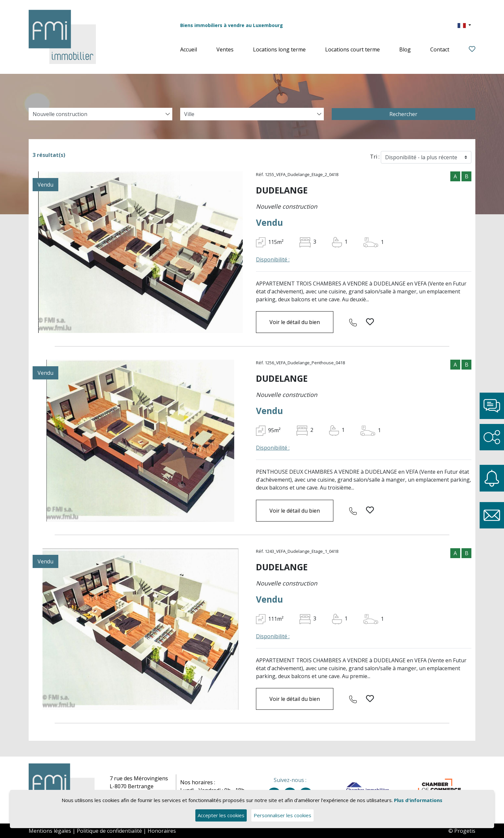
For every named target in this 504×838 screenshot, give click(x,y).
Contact (440, 49)
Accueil (189, 49)
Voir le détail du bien (295, 322)
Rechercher (403, 114)
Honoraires (162, 831)
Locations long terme (279, 49)
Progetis (465, 831)
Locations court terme (352, 49)
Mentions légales (50, 831)
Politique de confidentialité (109, 831)
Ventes (225, 49)
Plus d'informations (418, 800)
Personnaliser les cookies (283, 816)
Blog (405, 49)
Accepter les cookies (221, 816)
